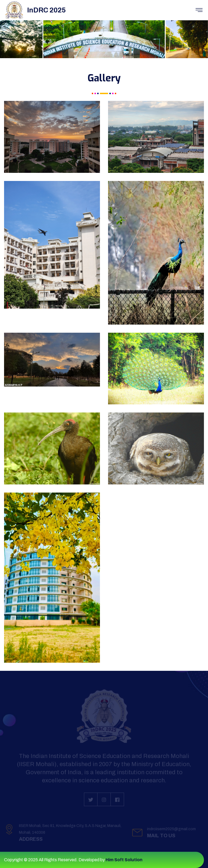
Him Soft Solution (124, 860)
